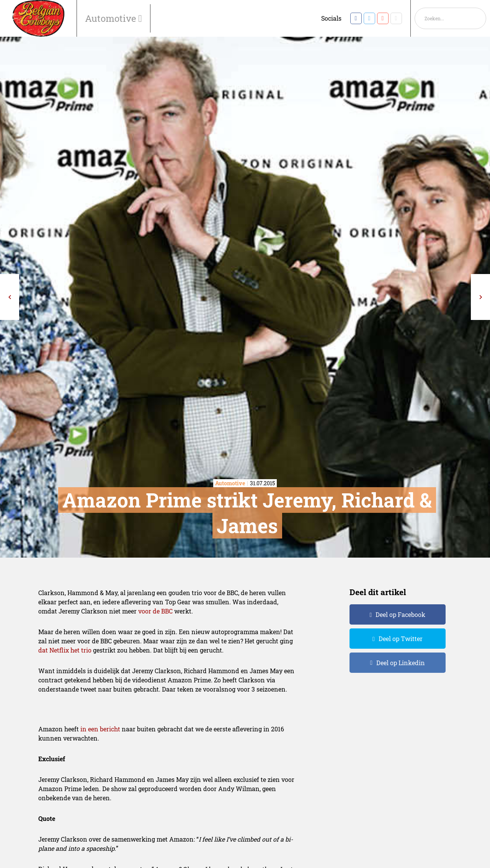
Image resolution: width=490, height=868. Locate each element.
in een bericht (100, 729)
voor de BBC (155, 611)
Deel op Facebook (400, 614)
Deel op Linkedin (401, 663)
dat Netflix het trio (65, 650)
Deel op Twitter (401, 639)
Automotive (112, 18)
